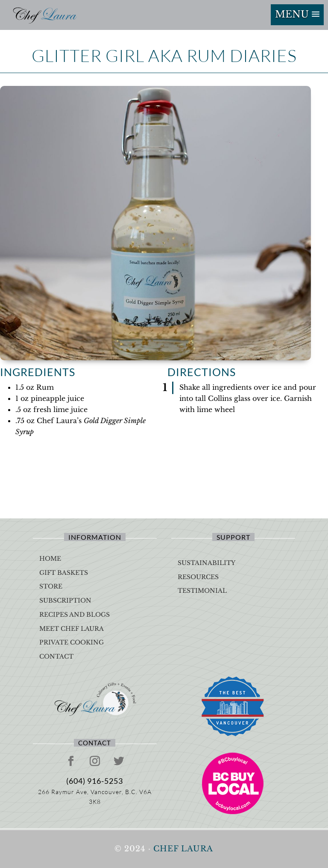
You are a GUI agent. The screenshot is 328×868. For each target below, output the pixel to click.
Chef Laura (183, 849)
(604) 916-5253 (95, 781)
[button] (297, 15)
